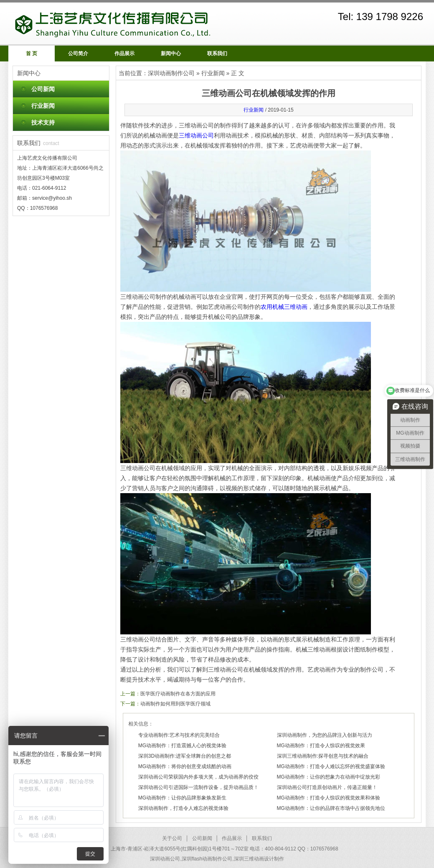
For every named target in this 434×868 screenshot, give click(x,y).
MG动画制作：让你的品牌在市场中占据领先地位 (331, 808)
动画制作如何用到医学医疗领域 (175, 704)
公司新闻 (43, 89)
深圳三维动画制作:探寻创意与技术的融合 (323, 756)
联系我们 (217, 53)
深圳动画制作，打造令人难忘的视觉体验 (183, 808)
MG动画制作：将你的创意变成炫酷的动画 (185, 766)
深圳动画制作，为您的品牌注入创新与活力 (325, 735)
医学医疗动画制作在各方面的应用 (178, 694)
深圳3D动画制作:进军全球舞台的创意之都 (185, 756)
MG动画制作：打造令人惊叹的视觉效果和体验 (329, 798)
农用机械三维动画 (284, 307)
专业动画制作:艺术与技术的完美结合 (179, 735)
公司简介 (78, 53)
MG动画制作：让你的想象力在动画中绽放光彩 (329, 777)
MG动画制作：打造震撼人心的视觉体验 (182, 746)
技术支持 (43, 122)
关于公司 (172, 838)
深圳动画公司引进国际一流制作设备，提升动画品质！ (198, 787)
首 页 (32, 53)
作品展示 (124, 53)
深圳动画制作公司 (171, 73)
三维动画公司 (196, 135)
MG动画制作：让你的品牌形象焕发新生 (182, 798)
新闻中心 (171, 53)
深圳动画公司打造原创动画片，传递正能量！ (327, 787)
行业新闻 (43, 106)
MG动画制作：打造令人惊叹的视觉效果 (321, 746)
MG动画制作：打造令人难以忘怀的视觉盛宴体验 (331, 766)
